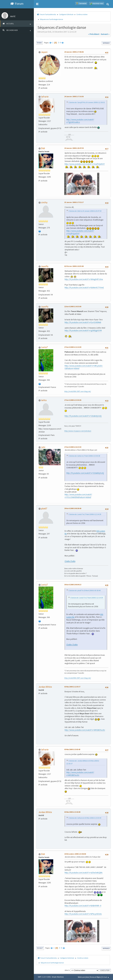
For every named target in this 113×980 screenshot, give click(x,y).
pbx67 (44, 508)
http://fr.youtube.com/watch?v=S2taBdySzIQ (83, 416)
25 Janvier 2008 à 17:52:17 (74, 202)
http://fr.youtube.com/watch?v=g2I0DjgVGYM (83, 331)
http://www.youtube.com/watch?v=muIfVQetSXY (85, 164)
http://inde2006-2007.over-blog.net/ (78, 391)
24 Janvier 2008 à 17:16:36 (74, 97)
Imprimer (106, 43)
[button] (37, 4)
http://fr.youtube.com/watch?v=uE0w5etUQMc (84, 873)
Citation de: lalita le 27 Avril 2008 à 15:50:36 (84, 456)
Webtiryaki (82, 977)
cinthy (44, 202)
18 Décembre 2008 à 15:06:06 (75, 854)
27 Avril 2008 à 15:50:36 (73, 400)
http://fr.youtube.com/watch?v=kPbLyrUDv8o (83, 914)
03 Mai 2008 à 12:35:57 (72, 687)
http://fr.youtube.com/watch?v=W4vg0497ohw (84, 279)
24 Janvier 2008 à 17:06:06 (74, 52)
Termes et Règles (95, 977)
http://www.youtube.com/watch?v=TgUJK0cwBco (80, 121)
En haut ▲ (105, 977)
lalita (44, 400)
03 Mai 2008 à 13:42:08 (72, 812)
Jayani (44, 52)
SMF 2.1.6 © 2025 (44, 977)
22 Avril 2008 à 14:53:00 (73, 307)
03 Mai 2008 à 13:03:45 (72, 749)
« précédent (94, 34)
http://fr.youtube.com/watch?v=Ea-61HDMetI (83, 322)
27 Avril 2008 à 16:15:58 (73, 447)
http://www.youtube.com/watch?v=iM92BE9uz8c (85, 730)
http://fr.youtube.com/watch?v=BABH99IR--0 (83, 906)
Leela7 (44, 347)
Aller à (67, 970)
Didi (43, 148)
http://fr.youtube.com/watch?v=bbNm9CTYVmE (84, 288)
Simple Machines (58, 977)
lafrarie (45, 97)
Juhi (43, 447)
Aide (87, 977)
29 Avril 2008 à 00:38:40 (73, 508)
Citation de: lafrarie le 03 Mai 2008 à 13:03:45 (85, 818)
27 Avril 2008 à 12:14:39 (73, 347)
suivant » (105, 34)
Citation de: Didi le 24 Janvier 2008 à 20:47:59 (85, 211)
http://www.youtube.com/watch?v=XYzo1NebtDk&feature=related (78, 496)
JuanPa (45, 266)
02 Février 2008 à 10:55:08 (74, 266)
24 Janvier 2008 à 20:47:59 (74, 148)
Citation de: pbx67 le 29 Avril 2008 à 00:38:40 (85, 590)
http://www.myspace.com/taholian (78, 431)
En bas (39, 43)
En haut (40, 948)
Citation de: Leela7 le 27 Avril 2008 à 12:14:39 (85, 514)
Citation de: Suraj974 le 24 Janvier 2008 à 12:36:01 (87, 102)
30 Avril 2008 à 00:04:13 (73, 585)
